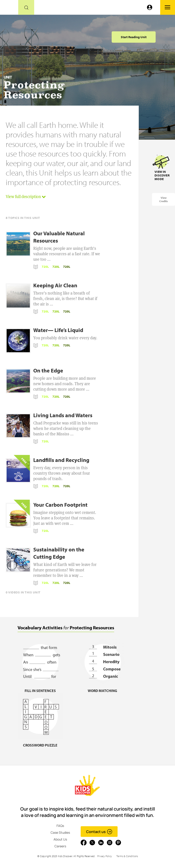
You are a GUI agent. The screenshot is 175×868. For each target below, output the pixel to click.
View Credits (163, 199)
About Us (60, 839)
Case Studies (60, 832)
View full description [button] (26, 197)
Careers (60, 846)
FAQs (60, 826)
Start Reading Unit (134, 37)
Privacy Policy (105, 856)
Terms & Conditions (127, 856)
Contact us (99, 832)
